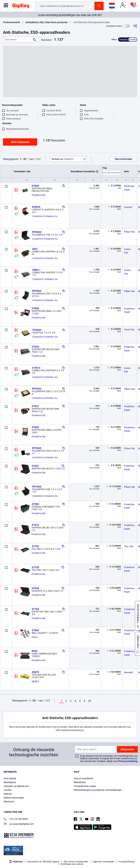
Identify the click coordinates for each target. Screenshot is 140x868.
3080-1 (36, 270)
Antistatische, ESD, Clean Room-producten (47, 22)
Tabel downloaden (123, 159)
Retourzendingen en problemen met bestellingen (98, 790)
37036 (35, 588)
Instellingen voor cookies (72, 864)
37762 (35, 609)
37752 (35, 546)
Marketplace (10, 782)
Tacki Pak (129, 330)
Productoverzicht (11, 22)
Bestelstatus (80, 782)
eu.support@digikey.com (19, 824)
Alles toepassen (20, 142)
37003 (35, 186)
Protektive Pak (39, 195)
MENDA (35, 681)
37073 (35, 525)
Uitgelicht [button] (62, 159)
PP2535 (37, 389)
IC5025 (36, 207)
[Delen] (135, 26)
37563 (35, 630)
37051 (35, 406)
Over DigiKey (10, 778)
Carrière (8, 790)
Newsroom (9, 802)
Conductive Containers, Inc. (45, 216)
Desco (35, 637)
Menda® (129, 672)
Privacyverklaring (128, 761)
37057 (35, 466)
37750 (35, 567)
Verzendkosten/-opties (85, 786)
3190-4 (36, 368)
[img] (21, 7)
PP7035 (37, 487)
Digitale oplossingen (14, 798)
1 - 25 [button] (23, 159)
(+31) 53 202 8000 (16, 819)
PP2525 (37, 291)
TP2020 (37, 330)
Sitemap (8, 794)
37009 (35, 427)
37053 (35, 347)
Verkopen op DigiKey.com (16, 786)
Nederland (16, 862)
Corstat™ (129, 207)
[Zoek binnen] (18, 40)
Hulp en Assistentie (83, 778)
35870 (35, 672)
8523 (35, 651)
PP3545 (37, 448)
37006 (35, 308)
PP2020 (37, 232)
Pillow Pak (129, 232)
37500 (35, 504)
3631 (35, 249)
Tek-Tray (129, 546)
